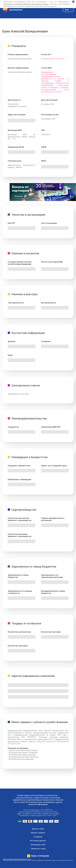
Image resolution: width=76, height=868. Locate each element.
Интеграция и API (38, 845)
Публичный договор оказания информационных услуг (17, 859)
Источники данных (38, 841)
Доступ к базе (38, 829)
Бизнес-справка (38, 833)
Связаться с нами (38, 849)
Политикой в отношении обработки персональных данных (26, 4)
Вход (67, 10)
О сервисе (38, 837)
